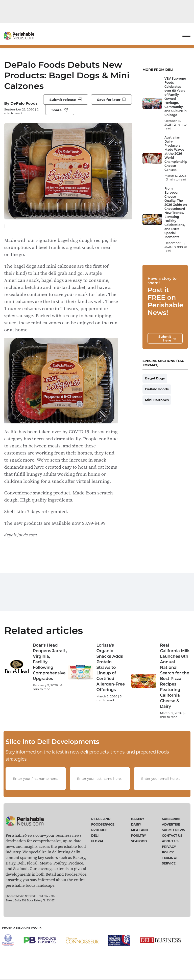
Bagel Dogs (155, 378)
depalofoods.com (21, 535)
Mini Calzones (157, 400)
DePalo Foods (24, 103)
